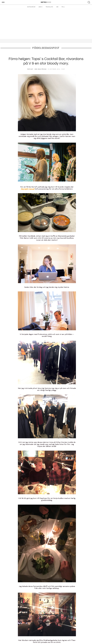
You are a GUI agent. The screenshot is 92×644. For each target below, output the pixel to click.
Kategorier (31, 7)
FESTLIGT (30, 69)
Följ (63, 7)
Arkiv (41, 7)
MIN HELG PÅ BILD (41, 69)
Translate (49, 7)
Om (57, 7)
